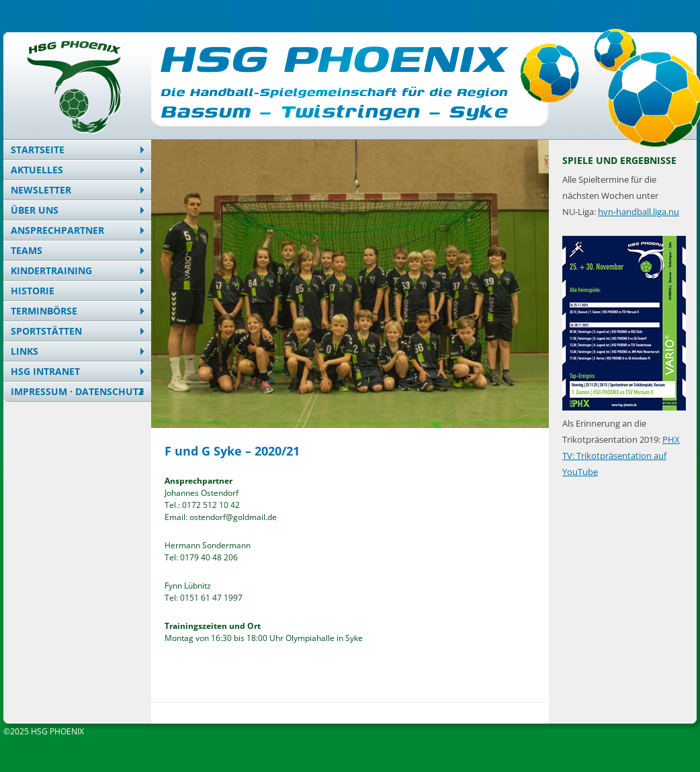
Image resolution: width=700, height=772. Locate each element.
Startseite (38, 149)
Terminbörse (44, 311)
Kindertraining (51, 270)
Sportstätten (46, 331)
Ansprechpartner (57, 230)
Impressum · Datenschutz (77, 391)
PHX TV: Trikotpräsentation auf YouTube (621, 456)
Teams (27, 250)
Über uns (35, 210)
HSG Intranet (45, 371)
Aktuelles (37, 170)
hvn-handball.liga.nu (639, 212)
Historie (33, 291)
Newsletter (41, 190)
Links (25, 351)
